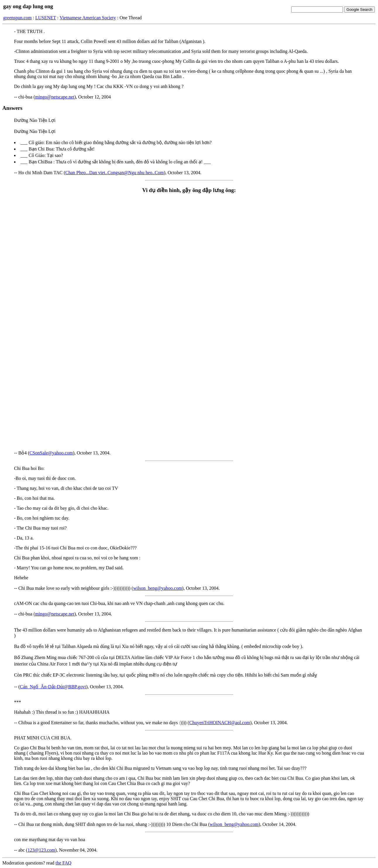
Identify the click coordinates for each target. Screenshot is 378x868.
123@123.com (41, 850)
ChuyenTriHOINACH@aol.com (220, 723)
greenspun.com (17, 18)
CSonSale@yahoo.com (51, 453)
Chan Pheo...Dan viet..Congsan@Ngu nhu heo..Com (114, 173)
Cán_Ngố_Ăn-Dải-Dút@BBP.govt (53, 687)
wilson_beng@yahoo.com (157, 588)
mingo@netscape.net (55, 97)
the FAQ (63, 863)
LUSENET (46, 18)
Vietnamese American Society (88, 18)
